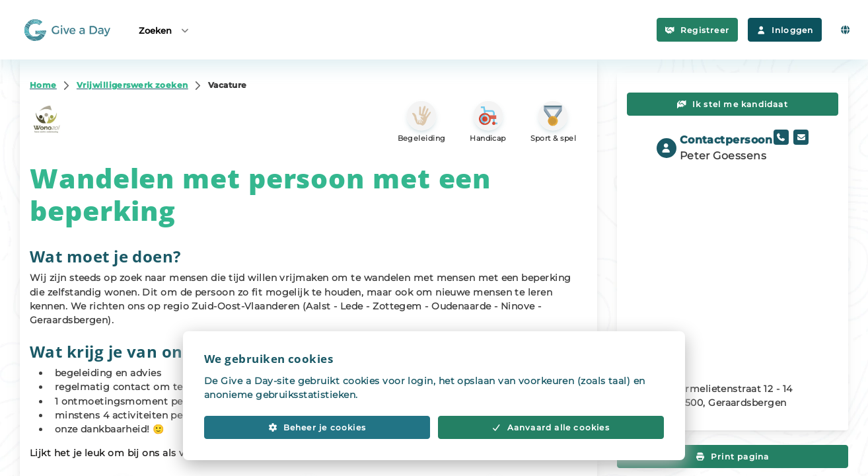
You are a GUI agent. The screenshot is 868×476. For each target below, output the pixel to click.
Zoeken (164, 30)
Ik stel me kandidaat (733, 104)
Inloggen (785, 30)
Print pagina (733, 456)
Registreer (697, 30)
